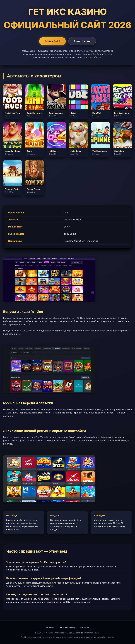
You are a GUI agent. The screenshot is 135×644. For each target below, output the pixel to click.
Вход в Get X (52, 41)
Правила (50, 627)
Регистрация (82, 41)
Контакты (84, 627)
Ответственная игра (67, 627)
